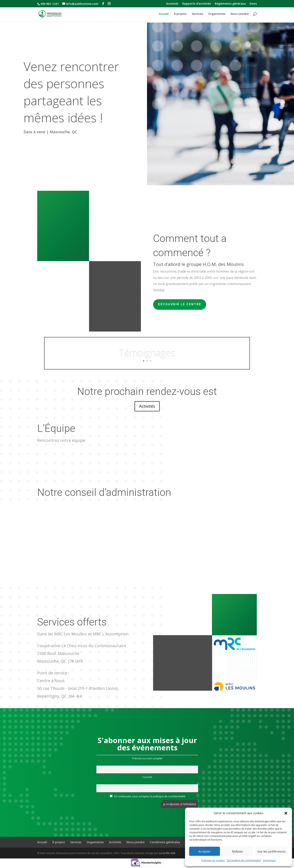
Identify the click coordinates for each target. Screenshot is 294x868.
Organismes (217, 14)
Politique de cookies (213, 860)
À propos (180, 14)
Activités (172, 4)
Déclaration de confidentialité (244, 860)
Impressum (269, 860)
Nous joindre (240, 14)
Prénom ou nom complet (147, 758)
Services (197, 14)
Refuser (238, 851)
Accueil (164, 14)
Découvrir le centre (180, 304)
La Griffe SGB (167, 853)
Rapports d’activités (197, 4)
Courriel (147, 777)
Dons (253, 4)
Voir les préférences (271, 851)
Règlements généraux (230, 4)
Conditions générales (165, 842)
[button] (286, 813)
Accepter (205, 851)
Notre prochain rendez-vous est (147, 391)
